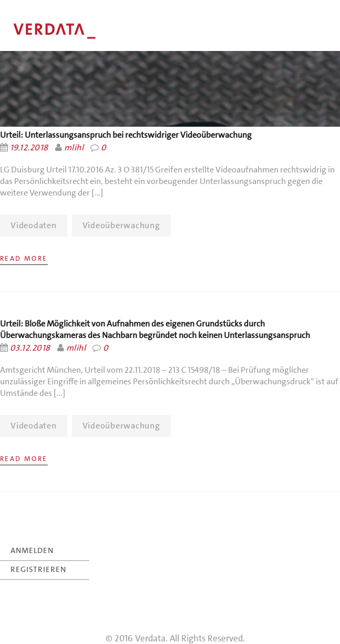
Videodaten (34, 225)
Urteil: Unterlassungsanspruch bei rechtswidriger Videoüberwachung (126, 135)
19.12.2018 (29, 147)
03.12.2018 (30, 348)
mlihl (74, 147)
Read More (24, 258)
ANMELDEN (32, 550)
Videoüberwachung (121, 225)
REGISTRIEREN (38, 569)
